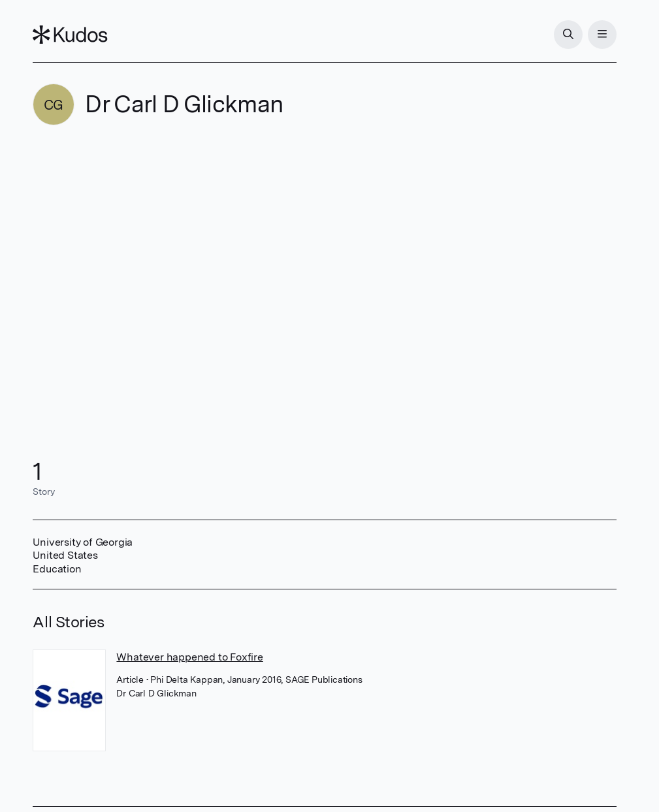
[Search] (568, 35)
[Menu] (602, 35)
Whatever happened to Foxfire (189, 657)
